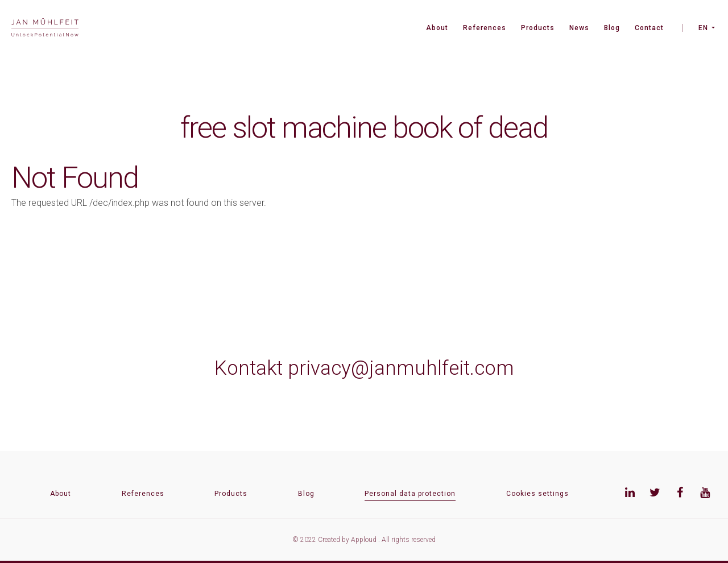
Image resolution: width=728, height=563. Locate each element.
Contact (649, 28)
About (437, 28)
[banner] (45, 29)
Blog (612, 28)
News (579, 28)
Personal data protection (410, 494)
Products (538, 28)
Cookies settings (537, 494)
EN (703, 28)
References (485, 28)
